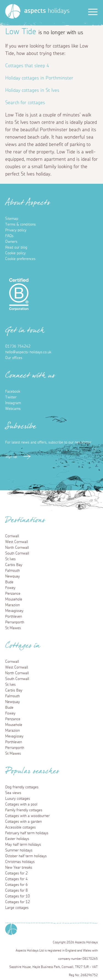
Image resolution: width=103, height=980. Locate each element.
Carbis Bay (14, 565)
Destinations (25, 522)
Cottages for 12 (18, 902)
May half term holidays (23, 845)
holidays (47, 11)
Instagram (13, 403)
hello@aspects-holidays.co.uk (28, 352)
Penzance (13, 594)
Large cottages (17, 908)
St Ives (10, 559)
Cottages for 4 (16, 879)
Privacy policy (16, 230)
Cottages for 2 (16, 873)
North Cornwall (17, 548)
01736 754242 (18, 346)
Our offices (14, 358)
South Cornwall (17, 553)
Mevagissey (14, 611)
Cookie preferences (20, 259)
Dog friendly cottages (22, 787)
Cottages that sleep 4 (27, 66)
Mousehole (14, 599)
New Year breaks (19, 868)
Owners (11, 242)
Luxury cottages (18, 799)
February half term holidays (27, 833)
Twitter (11, 397)
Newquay (12, 576)
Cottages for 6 (16, 885)
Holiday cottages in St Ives (32, 91)
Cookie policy (15, 253)
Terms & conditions (20, 224)
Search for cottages (25, 103)
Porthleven (14, 617)
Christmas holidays (20, 862)
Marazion (12, 605)
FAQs (9, 236)
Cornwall (12, 536)
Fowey (10, 588)
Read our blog (16, 247)
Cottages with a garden (23, 822)
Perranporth (15, 622)
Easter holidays (17, 839)
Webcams (13, 409)
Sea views (13, 793)
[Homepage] (13, 11)
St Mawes (13, 628)
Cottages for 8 (16, 891)
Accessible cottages (20, 827)
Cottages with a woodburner (27, 816)
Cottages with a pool (21, 804)
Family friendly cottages (24, 810)
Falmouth (12, 571)
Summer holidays (19, 850)
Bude (9, 582)
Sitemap (12, 219)
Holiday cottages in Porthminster (39, 78)
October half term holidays (26, 856)
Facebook (13, 392)
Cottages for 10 (18, 896)
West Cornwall (17, 542)
